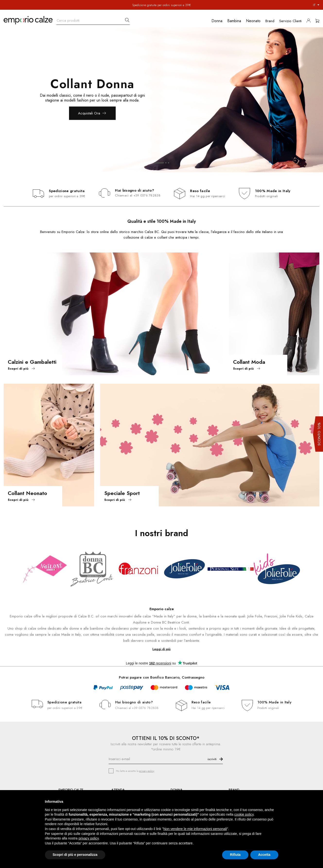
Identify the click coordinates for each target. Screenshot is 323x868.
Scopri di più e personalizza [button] (75, 855)
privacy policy (147, 771)
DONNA (177, 790)
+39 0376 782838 (147, 195)
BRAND (234, 790)
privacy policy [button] (89, 838)
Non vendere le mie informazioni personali (195, 829)
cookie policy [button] (244, 814)
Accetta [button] (264, 855)
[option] (161, 100)
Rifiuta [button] (235, 855)
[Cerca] (93, 19)
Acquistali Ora (89, 113)
